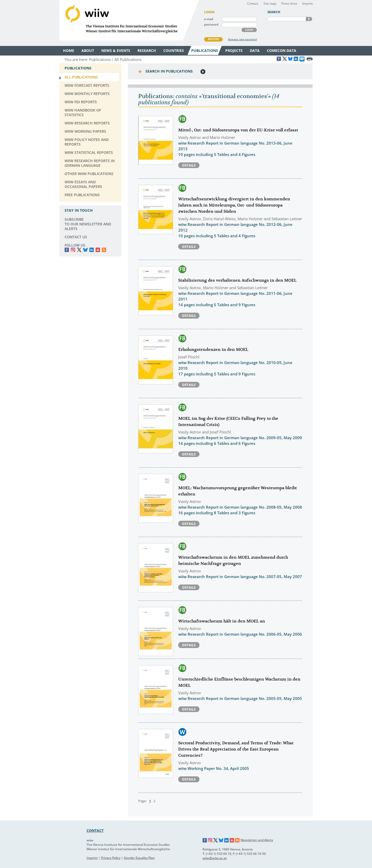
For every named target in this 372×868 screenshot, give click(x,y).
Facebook (67, 250)
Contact (253, 3)
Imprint (307, 3)
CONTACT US (76, 237)
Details (189, 165)
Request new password (242, 39)
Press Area (289, 3)
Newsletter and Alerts (257, 840)
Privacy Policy (111, 858)
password (211, 24)
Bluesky (85, 250)
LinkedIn (92, 250)
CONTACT (95, 830)
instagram (73, 250)
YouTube (98, 250)
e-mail (209, 19)
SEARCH (309, 19)
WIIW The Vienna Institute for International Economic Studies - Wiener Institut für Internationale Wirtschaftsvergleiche (129, 20)
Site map (270, 3)
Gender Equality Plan (139, 858)
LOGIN (249, 30)
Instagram (210, 840)
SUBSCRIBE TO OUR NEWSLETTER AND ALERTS (88, 224)
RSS (104, 250)
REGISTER (213, 39)
